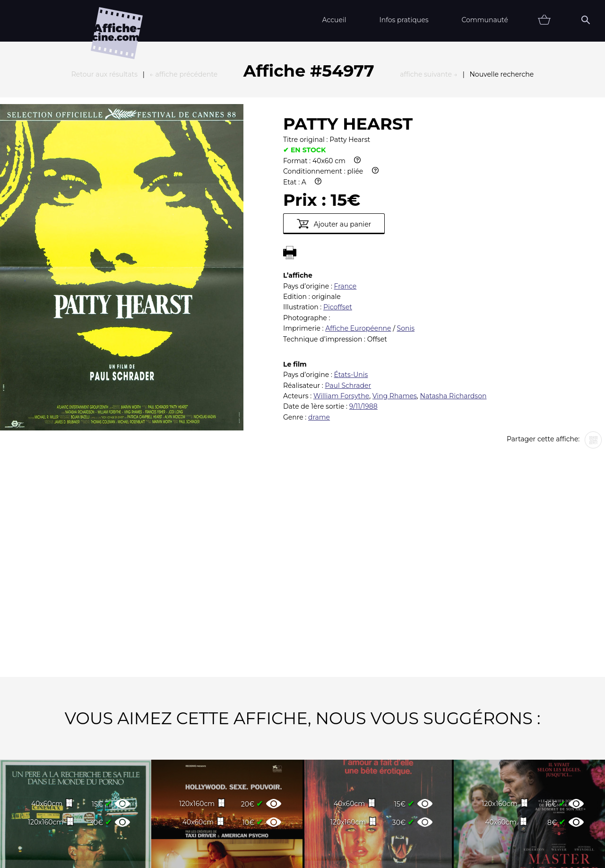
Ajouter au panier (334, 120)
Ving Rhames (395, 292)
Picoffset (338, 203)
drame (319, 313)
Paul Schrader (348, 281)
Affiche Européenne (358, 224)
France (346, 182)
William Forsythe (341, 292)
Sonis (406, 224)
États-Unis (351, 271)
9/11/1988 (363, 302)
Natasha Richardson (454, 292)
